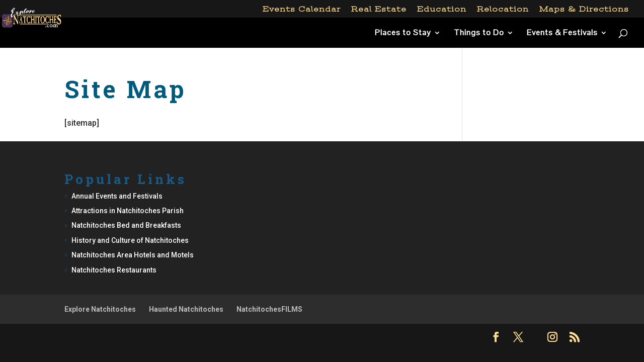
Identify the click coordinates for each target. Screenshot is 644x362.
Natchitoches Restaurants (114, 270)
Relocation (503, 9)
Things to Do (479, 33)
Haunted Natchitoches (186, 309)
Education (442, 9)
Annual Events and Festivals (117, 196)
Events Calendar (302, 9)
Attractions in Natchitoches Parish (128, 211)
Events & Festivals (562, 33)
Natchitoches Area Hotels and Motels (133, 255)
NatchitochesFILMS (269, 309)
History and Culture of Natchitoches (130, 240)
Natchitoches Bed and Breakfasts (126, 225)
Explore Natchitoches (100, 309)
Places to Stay (403, 33)
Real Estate (379, 9)
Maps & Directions (584, 9)
